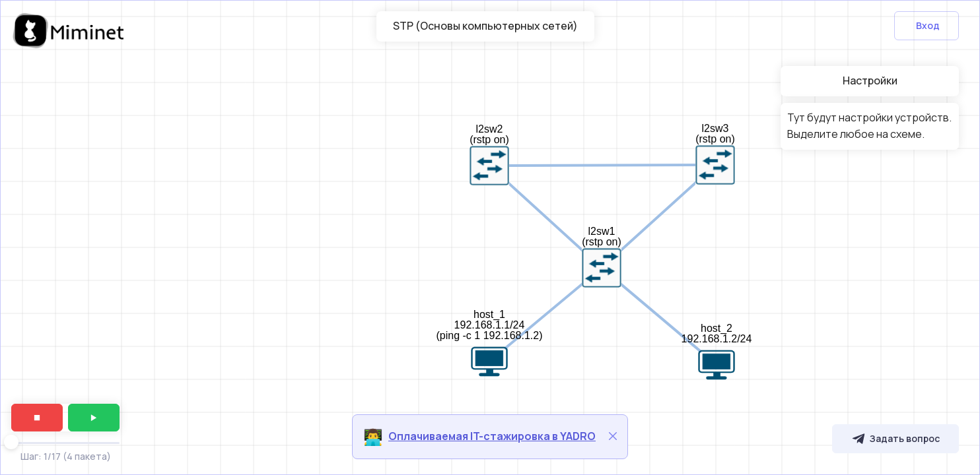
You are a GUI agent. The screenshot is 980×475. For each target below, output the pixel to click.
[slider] (11, 442)
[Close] (613, 436)
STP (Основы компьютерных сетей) (485, 26)
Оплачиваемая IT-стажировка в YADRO (492, 436)
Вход (928, 25)
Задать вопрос (895, 439)
